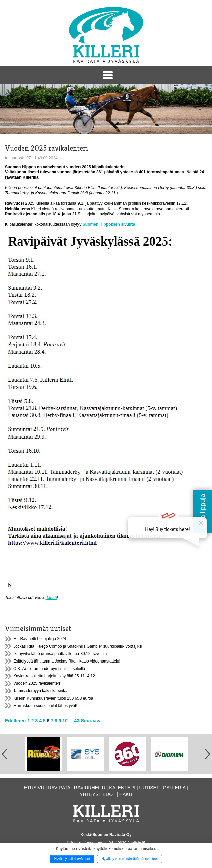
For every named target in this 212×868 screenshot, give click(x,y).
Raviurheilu (90, 788)
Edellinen (15, 721)
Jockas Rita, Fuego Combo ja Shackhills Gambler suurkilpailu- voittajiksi (78, 646)
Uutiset (149, 788)
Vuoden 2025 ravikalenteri (37, 683)
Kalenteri (122, 788)
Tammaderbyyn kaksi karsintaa (41, 691)
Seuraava (91, 721)
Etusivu (34, 788)
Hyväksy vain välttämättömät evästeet (129, 859)
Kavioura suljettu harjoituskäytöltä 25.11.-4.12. (55, 676)
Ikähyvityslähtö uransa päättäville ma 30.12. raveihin (60, 654)
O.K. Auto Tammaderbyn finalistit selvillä (49, 669)
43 (77, 721)
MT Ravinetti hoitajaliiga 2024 (40, 639)
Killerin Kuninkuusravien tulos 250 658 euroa (53, 698)
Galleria (174, 788)
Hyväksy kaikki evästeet (72, 859)
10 (65, 721)
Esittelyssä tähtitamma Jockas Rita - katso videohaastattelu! (67, 661)
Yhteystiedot (97, 794)
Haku (126, 794)
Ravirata (59, 788)
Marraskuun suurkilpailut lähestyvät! (45, 706)
